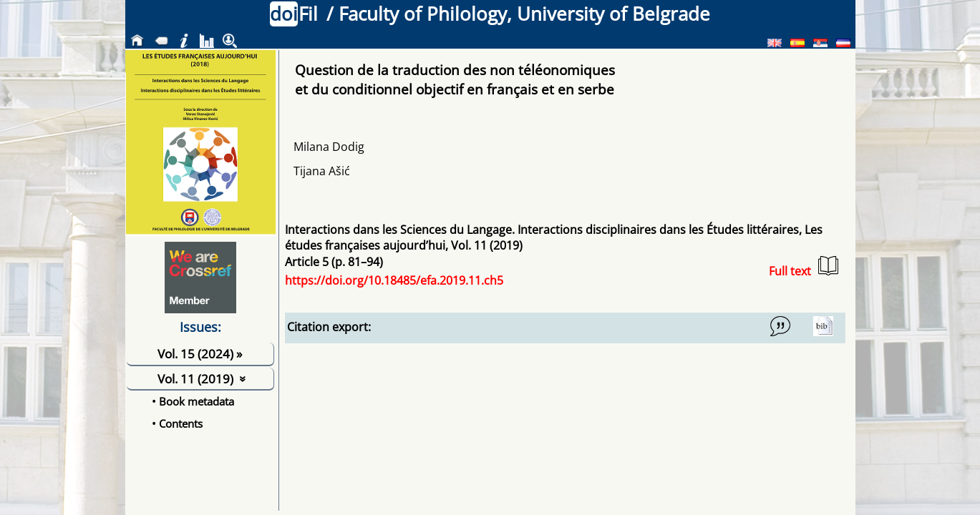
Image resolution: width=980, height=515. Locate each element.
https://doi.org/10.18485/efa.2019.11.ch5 (394, 280)
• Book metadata (193, 401)
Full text (804, 267)
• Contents (177, 423)
